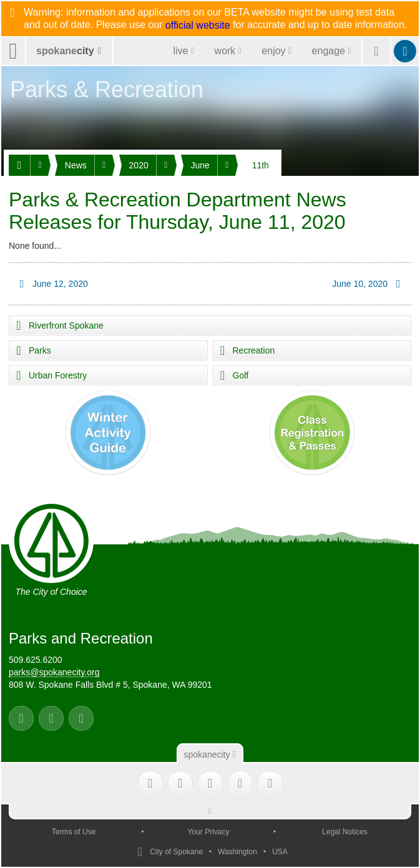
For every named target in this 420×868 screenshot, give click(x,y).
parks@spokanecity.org (54, 672)
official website (198, 26)
